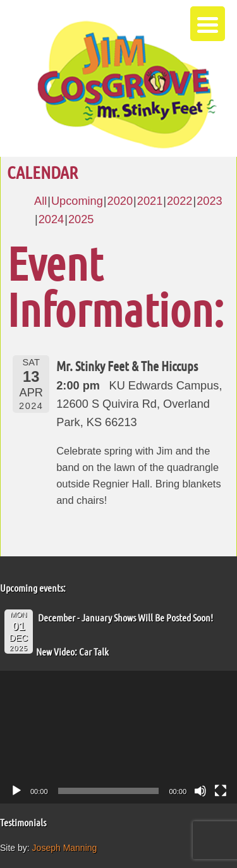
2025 (81, 219)
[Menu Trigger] (208, 24)
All (40, 201)
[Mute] (200, 791)
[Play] (16, 791)
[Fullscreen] (221, 791)
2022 (179, 201)
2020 (120, 201)
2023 (209, 201)
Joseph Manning (65, 848)
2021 (150, 201)
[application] (118, 737)
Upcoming (77, 201)
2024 (51, 219)
